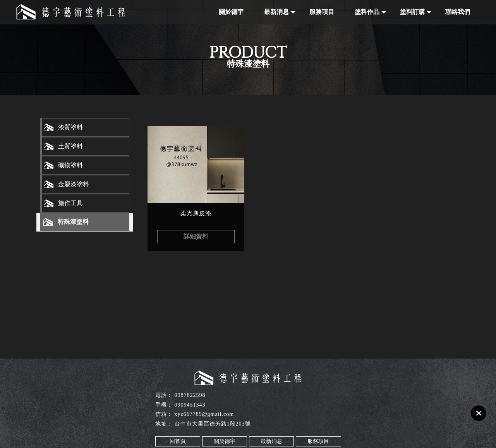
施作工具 (70, 203)
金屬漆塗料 (74, 184)
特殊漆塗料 (73, 222)
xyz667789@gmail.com (204, 414)
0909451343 (190, 405)
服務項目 (322, 12)
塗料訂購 (412, 12)
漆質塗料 (70, 127)
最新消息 (276, 12)
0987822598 (190, 395)
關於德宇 (231, 12)
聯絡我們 (458, 12)
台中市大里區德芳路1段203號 (213, 424)
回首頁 (178, 441)
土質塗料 (70, 146)
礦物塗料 (70, 165)
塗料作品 (367, 12)
